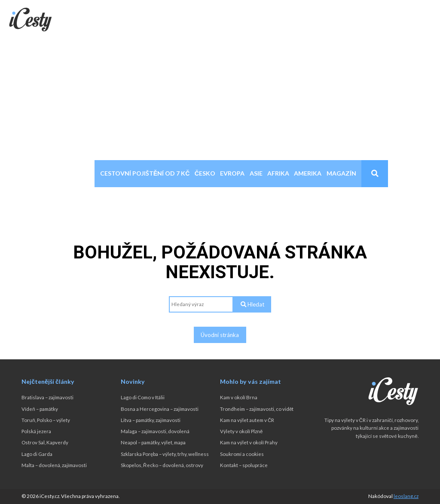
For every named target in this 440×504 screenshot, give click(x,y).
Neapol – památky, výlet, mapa (153, 442)
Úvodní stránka (220, 335)
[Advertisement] (220, 96)
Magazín (341, 173)
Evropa (232, 173)
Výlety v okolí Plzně (241, 431)
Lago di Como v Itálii (143, 397)
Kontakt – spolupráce (244, 465)
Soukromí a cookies (242, 454)
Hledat (252, 304)
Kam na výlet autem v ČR (247, 420)
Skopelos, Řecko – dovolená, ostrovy (162, 465)
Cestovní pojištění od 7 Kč (145, 173)
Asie (256, 173)
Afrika (278, 173)
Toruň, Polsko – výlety (46, 420)
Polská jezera (36, 431)
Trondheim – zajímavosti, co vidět (257, 409)
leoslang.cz (406, 496)
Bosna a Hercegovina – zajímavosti (160, 409)
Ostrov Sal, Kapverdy (45, 442)
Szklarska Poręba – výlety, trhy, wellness (165, 454)
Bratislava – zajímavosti (47, 397)
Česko (205, 173)
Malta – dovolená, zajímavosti (54, 465)
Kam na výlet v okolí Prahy (249, 442)
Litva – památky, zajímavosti (151, 420)
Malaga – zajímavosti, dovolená (155, 431)
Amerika (308, 173)
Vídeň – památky (40, 409)
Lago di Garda (37, 454)
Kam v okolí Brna (239, 397)
